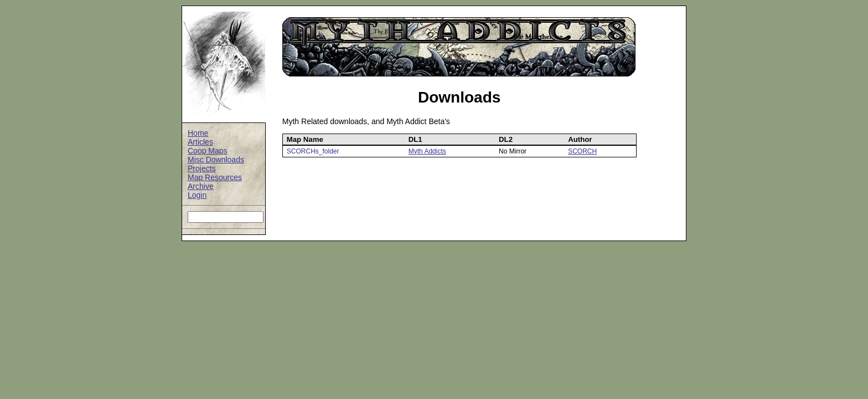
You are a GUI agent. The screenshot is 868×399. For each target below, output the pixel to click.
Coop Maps (208, 151)
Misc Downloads (216, 160)
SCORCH (582, 151)
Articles (200, 142)
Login (197, 195)
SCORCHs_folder (313, 151)
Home (198, 133)
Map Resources (215, 177)
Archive (201, 186)
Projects (202, 168)
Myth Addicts (427, 151)
